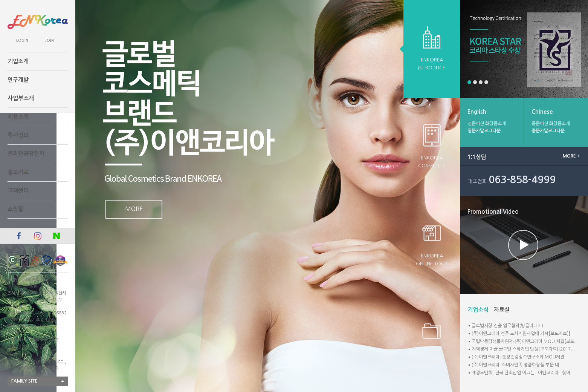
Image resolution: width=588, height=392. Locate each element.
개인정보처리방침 (26, 347)
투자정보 (18, 135)
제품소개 (18, 117)
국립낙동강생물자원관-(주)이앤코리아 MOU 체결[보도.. (525, 341)
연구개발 (18, 80)
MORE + (572, 156)
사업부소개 (21, 98)
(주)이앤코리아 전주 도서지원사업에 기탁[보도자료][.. (522, 334)
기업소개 (18, 61)
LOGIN (22, 41)
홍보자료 (18, 172)
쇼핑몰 (15, 209)
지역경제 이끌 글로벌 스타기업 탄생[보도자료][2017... (523, 349)
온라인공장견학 (26, 154)
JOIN (50, 41)
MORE (134, 209)
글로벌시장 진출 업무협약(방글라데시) (507, 326)
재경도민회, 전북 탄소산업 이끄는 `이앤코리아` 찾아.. (522, 373)
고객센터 (18, 191)
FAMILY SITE (24, 381)
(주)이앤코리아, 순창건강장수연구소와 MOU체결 (518, 357)
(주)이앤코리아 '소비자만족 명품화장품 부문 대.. (517, 365)
